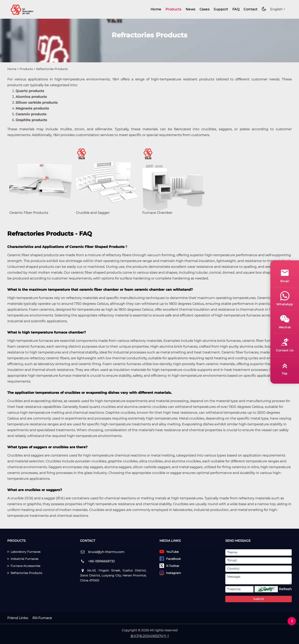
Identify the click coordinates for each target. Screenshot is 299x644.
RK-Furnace (42, 618)
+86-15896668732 (101, 561)
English (276, 9)
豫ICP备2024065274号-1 (150, 636)
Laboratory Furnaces (24, 552)
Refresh (285, 589)
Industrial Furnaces (23, 559)
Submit (259, 599)
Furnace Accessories (24, 566)
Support (221, 9)
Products (173, 9)
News (191, 9)
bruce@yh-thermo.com (106, 552)
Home (156, 9)
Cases (205, 9)
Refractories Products (25, 573)
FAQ (236, 9)
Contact (251, 9)
